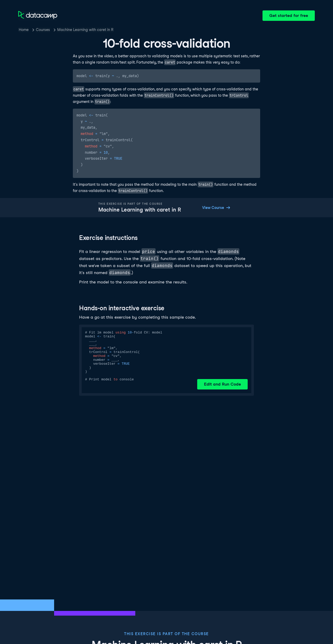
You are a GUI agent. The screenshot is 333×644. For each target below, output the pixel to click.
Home (24, 30)
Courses (43, 30)
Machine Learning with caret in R (85, 30)
